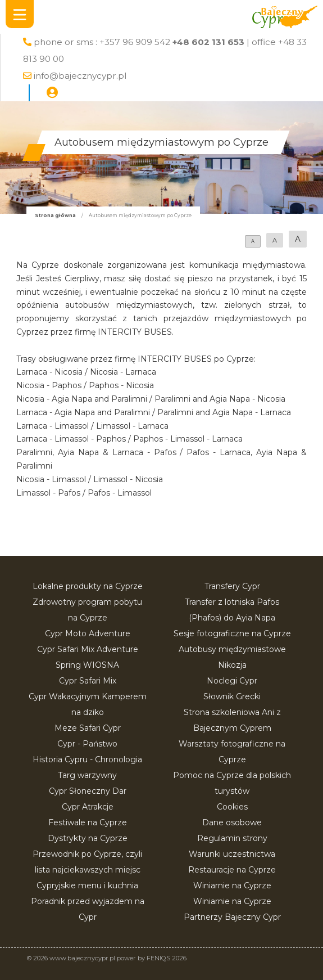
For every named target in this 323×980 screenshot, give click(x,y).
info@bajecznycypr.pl (80, 76)
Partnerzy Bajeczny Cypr (232, 917)
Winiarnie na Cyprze (232, 885)
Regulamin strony (232, 838)
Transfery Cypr (232, 586)
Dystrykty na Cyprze (88, 838)
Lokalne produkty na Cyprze (88, 586)
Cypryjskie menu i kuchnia (87, 885)
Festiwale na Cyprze (88, 822)
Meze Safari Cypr (88, 728)
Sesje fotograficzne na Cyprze (232, 633)
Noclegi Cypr (232, 681)
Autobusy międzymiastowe (232, 649)
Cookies (232, 807)
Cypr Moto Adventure (88, 633)
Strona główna (55, 215)
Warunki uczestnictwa (232, 854)
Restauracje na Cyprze (232, 870)
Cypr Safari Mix (88, 681)
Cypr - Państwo (87, 744)
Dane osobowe (232, 822)
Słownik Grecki (232, 696)
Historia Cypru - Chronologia (87, 759)
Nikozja (232, 665)
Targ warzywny (87, 775)
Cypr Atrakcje (88, 807)
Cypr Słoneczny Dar (88, 791)
